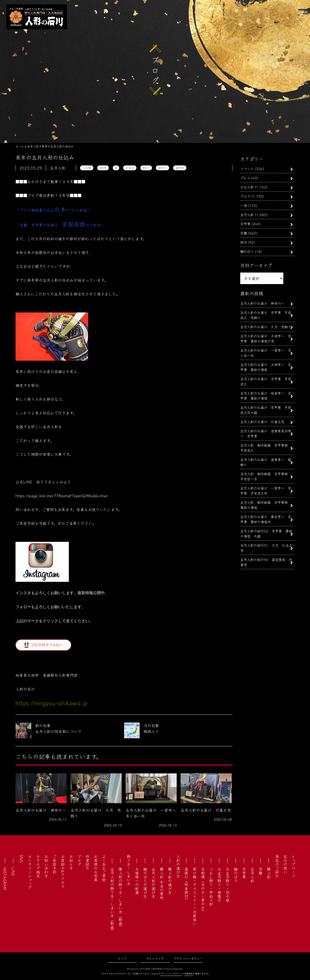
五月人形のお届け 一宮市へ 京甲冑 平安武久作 (266, 490)
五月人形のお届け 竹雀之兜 (262, 422)
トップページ (294, 866)
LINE (13, 872)
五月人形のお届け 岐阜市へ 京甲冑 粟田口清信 (266, 396)
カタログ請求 (38, 866)
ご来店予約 (55, 864)
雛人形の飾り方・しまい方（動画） (120, 898)
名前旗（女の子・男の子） (203, 890)
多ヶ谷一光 (130, 168)
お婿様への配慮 (137, 881)
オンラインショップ (30, 872)
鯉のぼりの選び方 (145, 883)
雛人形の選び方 (170, 881)
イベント (247, 168)
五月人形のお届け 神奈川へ (262, 303)
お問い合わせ (46, 866)
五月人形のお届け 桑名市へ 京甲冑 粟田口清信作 (266, 519)
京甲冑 (245, 224)
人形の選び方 (178, 866)
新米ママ (146, 168)
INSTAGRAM (5, 879)
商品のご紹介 (277, 866)
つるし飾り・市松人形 (211, 887)
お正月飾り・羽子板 (228, 885)
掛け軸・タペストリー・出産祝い (195, 896)
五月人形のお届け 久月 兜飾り (266, 327)
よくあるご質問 (104, 868)
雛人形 (269, 873)
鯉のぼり (247, 251)
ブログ (245, 196)
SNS (22, 859)
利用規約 (189, 974)
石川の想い (285, 864)
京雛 (244, 233)
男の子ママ (163, 168)
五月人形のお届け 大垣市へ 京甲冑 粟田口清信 (266, 367)
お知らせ (71, 862)
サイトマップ (155, 958)
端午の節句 (180, 168)
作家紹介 (87, 862)
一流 (244, 205)
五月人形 (103, 168)
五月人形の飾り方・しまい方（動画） (112, 900)
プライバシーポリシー (188, 958)
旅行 (244, 242)
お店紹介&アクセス (63, 871)
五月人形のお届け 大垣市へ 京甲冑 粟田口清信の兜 (266, 338)
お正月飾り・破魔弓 (219, 885)
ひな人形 (247, 187)
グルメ (245, 178)
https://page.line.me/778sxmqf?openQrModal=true (62, 496)
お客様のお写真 (96, 868)
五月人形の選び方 (153, 883)
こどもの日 (87, 168)
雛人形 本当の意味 (162, 883)
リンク (122, 958)
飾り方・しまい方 (129, 870)
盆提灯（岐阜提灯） (186, 885)
